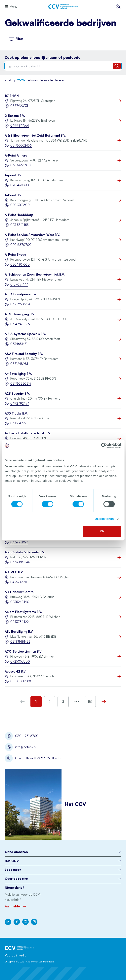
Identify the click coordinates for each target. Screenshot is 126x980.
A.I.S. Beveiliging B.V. (20, 314)
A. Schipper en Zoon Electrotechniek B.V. (35, 274)
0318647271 (19, 423)
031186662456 (21, 145)
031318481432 (20, 642)
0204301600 (20, 205)
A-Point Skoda (15, 255)
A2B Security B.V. (17, 393)
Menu (11, 6)
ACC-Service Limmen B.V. (23, 652)
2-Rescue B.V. (15, 116)
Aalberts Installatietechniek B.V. (28, 433)
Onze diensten (63, 852)
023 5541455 (20, 225)
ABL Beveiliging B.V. (19, 632)
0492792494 (20, 403)
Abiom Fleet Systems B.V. (23, 612)
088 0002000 (21, 681)
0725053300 (20, 661)
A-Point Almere (16, 155)
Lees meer (63, 870)
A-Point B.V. (13, 195)
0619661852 (19, 542)
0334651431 (19, 344)
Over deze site (63, 879)
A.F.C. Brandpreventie (20, 294)
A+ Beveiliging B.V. (18, 374)
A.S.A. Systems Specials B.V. (25, 334)
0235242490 (20, 602)
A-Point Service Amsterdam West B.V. (32, 235)
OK (102, 531)
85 (90, 701)
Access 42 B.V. (16, 671)
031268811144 (20, 562)
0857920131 (19, 106)
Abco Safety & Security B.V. (25, 552)
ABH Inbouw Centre (19, 592)
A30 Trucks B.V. (16, 413)
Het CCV (63, 861)
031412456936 (21, 324)
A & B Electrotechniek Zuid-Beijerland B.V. (35, 135)
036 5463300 (21, 165)
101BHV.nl (12, 96)
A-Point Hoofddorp (19, 215)
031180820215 (21, 384)
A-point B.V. (13, 175)
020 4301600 (20, 185)
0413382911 (19, 582)
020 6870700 (21, 245)
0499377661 (20, 126)
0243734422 (20, 622)
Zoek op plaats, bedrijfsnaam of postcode (43, 57)
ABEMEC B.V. (14, 572)
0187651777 (19, 284)
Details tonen (104, 519)
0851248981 (19, 364)
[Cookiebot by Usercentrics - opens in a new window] (104, 446)
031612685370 (21, 304)
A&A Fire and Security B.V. (24, 354)
